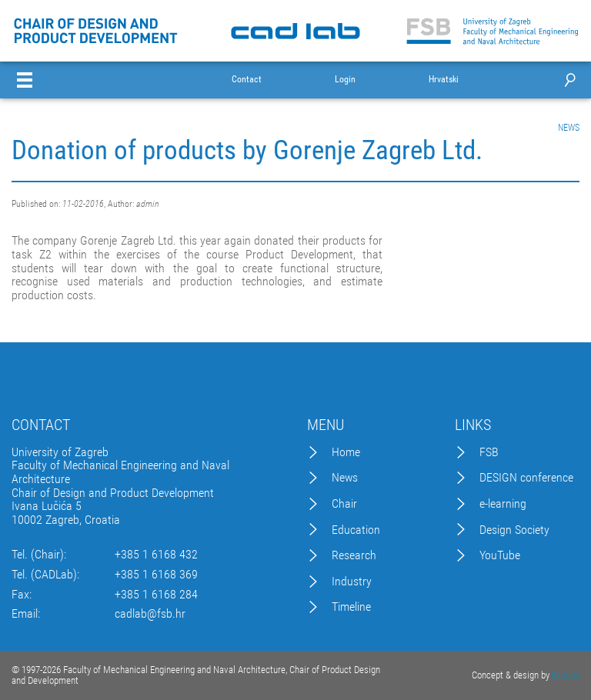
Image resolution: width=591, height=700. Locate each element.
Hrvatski (444, 80)
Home (346, 452)
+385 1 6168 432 (156, 555)
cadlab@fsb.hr (150, 614)
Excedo (566, 675)
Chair (344, 504)
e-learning (503, 504)
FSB (489, 452)
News (345, 478)
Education (356, 530)
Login (345, 80)
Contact (247, 80)
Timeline (351, 607)
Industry (352, 582)
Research (354, 555)
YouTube (500, 555)
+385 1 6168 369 (156, 575)
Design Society (514, 530)
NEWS (569, 128)
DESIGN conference (526, 478)
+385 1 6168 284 (156, 595)
